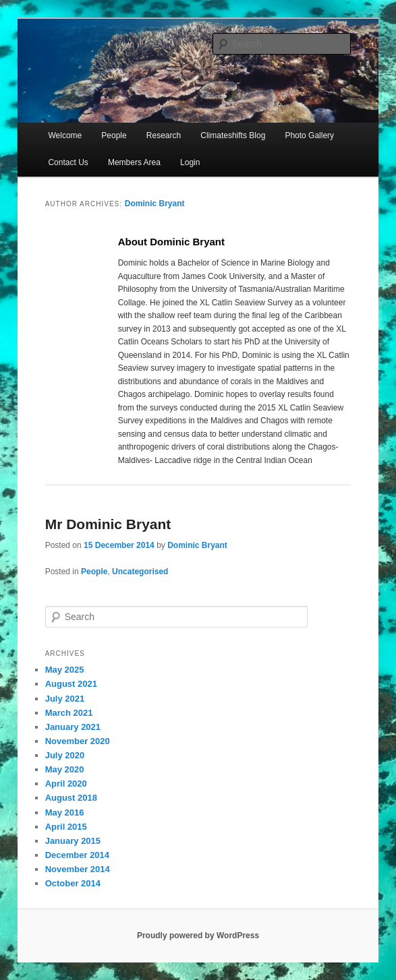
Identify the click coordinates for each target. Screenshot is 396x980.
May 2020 (65, 769)
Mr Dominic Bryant (108, 524)
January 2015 (73, 841)
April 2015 (66, 827)
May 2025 (65, 670)
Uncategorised (140, 572)
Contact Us (68, 162)
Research (164, 135)
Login (190, 162)
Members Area (134, 162)
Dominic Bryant (155, 204)
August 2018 (71, 798)
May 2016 (65, 813)
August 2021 (71, 684)
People (114, 135)
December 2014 (77, 855)
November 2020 (78, 741)
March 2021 (69, 713)
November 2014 (78, 869)
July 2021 (65, 699)
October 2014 (73, 883)
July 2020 (65, 755)
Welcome (65, 135)
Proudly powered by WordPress (198, 936)
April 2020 (66, 784)
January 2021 (73, 727)
